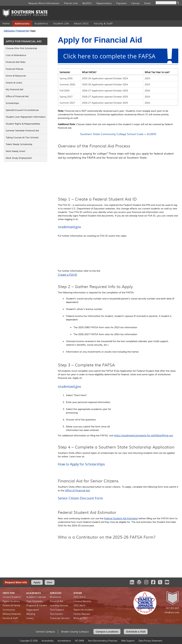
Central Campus (45, 632)
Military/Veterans (12, 614)
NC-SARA (80, 641)
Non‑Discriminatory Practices (103, 641)
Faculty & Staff (103, 23)
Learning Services (59, 605)
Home (6, 23)
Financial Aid (22, 31)
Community (9, 610)
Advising (31, 614)
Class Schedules (34, 601)
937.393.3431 (173, 608)
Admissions (22, 23)
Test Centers (56, 614)
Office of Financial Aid (77, 490)
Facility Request (82, 614)
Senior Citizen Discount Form (80, 498)
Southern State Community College (25, 13)
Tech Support (57, 610)
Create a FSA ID (67, 275)
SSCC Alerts (79, 605)
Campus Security (82, 601)
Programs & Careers (37, 605)
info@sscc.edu (172, 612)
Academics (41, 23)
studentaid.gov (69, 227)
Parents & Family (11, 605)
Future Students (11, 601)
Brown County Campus (75, 632)
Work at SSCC (81, 618)
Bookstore (55, 597)
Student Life (61, 23)
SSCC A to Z (79, 597)
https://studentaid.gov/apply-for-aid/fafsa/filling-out (143, 435)
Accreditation (64, 641)
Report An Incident (83, 610)
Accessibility (48, 641)
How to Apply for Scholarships (81, 464)
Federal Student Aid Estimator (121, 518)
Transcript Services (60, 618)
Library (30, 618)
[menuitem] (6, 24)
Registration (33, 610)
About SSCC (81, 23)
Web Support (128, 641)
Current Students (12, 597)
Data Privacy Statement (150, 641)
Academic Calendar (36, 597)
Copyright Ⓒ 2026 (29, 641)
